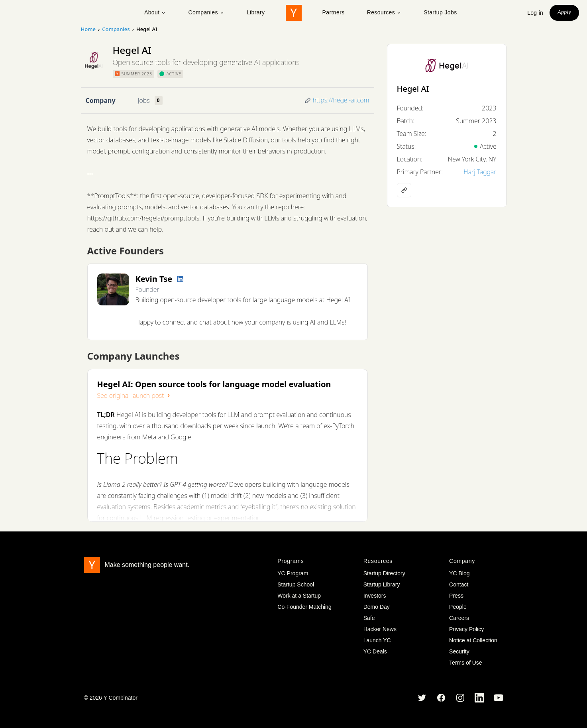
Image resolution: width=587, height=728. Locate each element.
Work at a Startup (299, 596)
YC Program (293, 573)
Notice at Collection (473, 640)
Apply (564, 12)
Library (256, 12)
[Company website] (404, 190)
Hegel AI (128, 415)
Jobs (144, 100)
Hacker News (380, 629)
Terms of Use (465, 663)
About (155, 12)
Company (101, 100)
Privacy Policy (466, 629)
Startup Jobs (440, 12)
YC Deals (375, 651)
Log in (535, 13)
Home (88, 29)
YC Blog (459, 573)
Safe (369, 618)
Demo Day (377, 607)
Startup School (296, 584)
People (458, 607)
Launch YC (377, 640)
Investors (375, 596)
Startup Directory (384, 573)
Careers (459, 618)
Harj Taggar (480, 172)
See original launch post (135, 395)
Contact (459, 584)
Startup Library (382, 584)
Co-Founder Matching (304, 607)
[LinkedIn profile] (180, 279)
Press (456, 596)
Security (459, 651)
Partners (334, 12)
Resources (384, 12)
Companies (206, 12)
